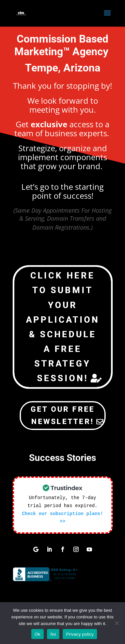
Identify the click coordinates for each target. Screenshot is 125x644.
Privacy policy (80, 634)
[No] (117, 623)
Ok (37, 634)
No (53, 634)
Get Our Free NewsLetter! (62, 415)
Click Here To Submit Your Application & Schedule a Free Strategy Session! (63, 327)
